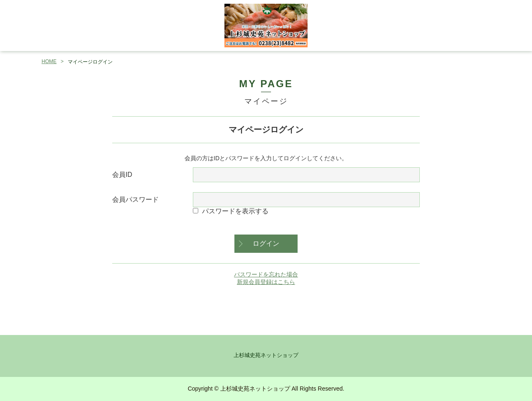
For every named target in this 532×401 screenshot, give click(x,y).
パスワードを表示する (235, 211)
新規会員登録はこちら (266, 282)
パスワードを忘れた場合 (266, 274)
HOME (49, 61)
